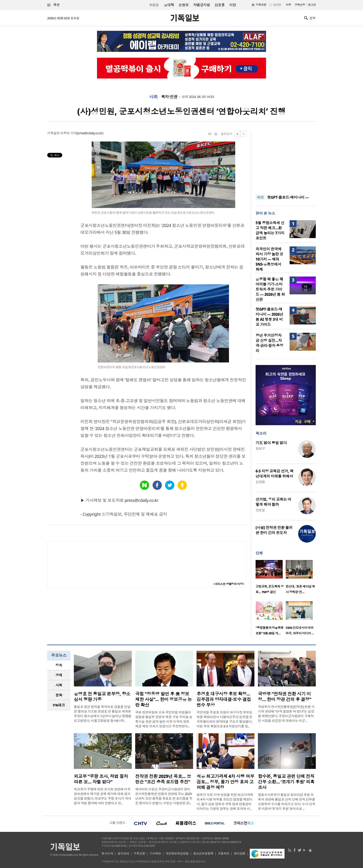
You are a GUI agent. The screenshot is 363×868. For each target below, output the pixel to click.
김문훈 (220, 5)
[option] (271, 578)
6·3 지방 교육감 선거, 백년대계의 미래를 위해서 (274, 474)
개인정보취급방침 (177, 853)
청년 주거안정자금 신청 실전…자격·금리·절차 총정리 (269, 343)
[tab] (59, 665)
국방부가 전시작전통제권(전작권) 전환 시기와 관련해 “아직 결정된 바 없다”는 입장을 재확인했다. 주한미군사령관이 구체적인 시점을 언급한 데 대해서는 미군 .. (286, 714)
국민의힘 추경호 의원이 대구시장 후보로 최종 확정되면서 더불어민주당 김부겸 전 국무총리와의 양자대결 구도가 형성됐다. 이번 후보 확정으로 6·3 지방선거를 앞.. (224, 719)
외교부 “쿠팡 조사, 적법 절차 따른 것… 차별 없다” (101, 779)
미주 (288, 5)
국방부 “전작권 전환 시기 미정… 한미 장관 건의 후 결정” (285, 697)
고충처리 (224, 853)
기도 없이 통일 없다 (271, 443)
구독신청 (300, 5)
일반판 (277, 5)
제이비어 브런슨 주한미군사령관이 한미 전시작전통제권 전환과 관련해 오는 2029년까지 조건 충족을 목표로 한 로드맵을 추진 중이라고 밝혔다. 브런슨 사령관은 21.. (164, 796)
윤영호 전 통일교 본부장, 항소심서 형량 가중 (102, 697)
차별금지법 (202, 5)
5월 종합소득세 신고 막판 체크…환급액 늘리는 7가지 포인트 (270, 230)
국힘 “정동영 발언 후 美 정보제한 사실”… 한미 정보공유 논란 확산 (164, 699)
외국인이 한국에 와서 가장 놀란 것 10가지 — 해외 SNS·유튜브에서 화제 (269, 259)
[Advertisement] (286, 160)
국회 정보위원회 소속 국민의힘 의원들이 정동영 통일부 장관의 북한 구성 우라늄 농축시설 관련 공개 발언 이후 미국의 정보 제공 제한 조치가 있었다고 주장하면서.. (164, 719)
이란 (233, 5)
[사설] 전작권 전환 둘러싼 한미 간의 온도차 (274, 530)
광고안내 (123, 853)
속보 (260, 197)
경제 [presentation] (59, 675)
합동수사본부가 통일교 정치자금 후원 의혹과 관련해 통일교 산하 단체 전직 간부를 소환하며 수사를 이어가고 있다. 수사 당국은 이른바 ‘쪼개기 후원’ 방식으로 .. (286, 802)
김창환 (260, 482)
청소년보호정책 (203, 853)
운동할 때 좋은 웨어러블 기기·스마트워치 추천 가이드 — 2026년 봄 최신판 (270, 289)
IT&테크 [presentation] (59, 705)
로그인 (312, 5)
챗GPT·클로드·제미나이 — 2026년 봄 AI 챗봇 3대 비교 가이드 (269, 317)
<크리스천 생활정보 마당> (229, 584)
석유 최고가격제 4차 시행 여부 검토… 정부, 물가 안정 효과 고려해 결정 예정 (225, 782)
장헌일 (260, 510)
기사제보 (155, 853)
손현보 (183, 5)
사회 (153, 97)
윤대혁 (169, 5)
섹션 (53, 5)
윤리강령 (240, 853)
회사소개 (107, 853)
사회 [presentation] (59, 685)
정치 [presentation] (59, 665)
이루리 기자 (69, 133)
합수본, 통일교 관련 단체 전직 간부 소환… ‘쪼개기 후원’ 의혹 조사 (286, 782)
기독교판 (261, 5)
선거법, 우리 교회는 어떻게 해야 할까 (273, 502)
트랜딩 (154, 5)
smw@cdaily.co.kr (90, 133)
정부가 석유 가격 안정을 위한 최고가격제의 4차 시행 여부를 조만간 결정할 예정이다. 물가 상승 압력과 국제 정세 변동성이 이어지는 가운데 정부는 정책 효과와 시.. (225, 802)
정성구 (260, 448)
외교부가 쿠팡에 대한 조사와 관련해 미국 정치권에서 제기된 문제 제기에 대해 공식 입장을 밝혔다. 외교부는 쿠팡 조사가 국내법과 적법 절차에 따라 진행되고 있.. (102, 796)
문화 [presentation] (59, 695)
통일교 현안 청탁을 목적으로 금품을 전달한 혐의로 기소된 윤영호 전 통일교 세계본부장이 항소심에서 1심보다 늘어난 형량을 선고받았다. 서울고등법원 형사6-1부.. (103, 714)
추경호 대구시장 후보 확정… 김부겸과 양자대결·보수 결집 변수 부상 (224, 699)
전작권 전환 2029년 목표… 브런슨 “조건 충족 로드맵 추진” (163, 779)
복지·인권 (169, 97)
